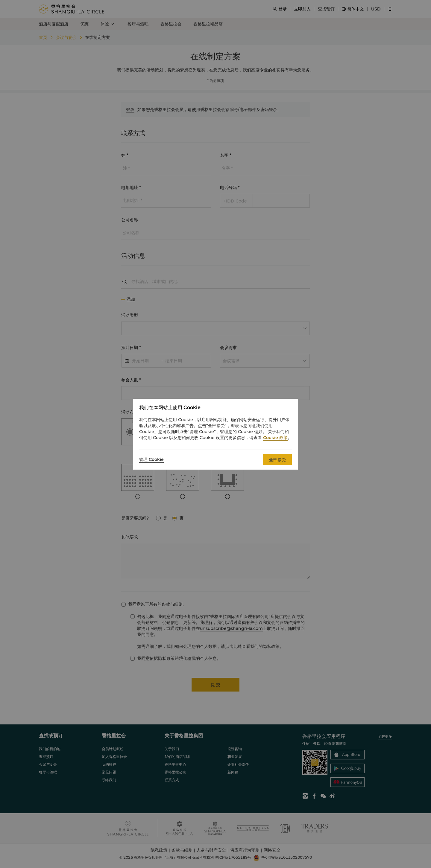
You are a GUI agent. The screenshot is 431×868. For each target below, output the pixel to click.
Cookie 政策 (275, 438)
